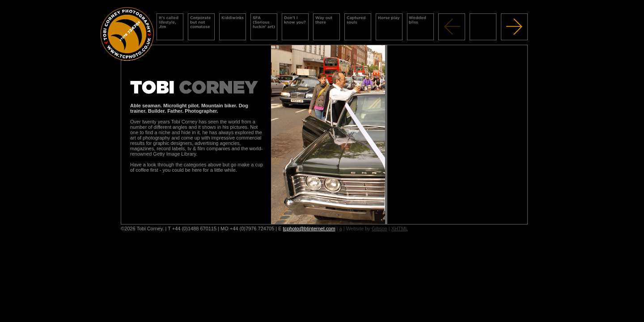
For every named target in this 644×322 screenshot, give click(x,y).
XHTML (400, 229)
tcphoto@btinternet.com (309, 229)
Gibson (379, 229)
